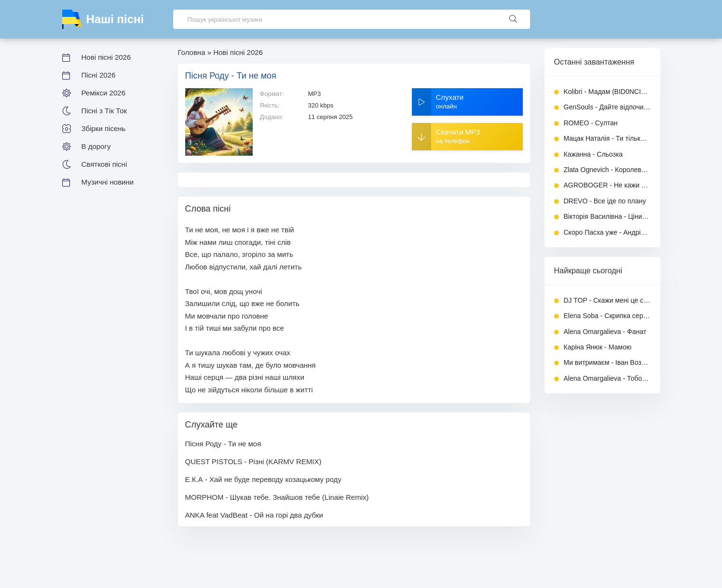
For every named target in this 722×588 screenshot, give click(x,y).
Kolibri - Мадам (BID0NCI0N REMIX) (607, 92)
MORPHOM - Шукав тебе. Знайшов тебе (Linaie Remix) (277, 497)
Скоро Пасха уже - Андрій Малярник (607, 232)
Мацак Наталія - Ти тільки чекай (607, 138)
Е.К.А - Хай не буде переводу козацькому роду (263, 479)
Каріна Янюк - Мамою (598, 347)
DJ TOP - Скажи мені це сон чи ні (607, 300)
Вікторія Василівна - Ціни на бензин (607, 216)
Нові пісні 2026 (106, 57)
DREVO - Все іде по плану (605, 201)
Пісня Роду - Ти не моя (223, 444)
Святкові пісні (104, 164)
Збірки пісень (104, 128)
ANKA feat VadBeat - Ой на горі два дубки (254, 515)
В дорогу (96, 146)
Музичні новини (108, 182)
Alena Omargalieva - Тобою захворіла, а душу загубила (607, 378)
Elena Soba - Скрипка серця (607, 316)
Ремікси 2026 (103, 93)
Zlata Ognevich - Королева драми (607, 170)
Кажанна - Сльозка (593, 154)
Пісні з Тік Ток (104, 111)
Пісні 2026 (99, 75)
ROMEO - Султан (591, 123)
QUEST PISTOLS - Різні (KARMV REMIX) (253, 461)
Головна (192, 52)
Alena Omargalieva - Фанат (605, 332)
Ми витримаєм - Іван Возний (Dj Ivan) (607, 362)
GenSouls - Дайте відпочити (607, 107)
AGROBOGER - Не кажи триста (607, 185)
